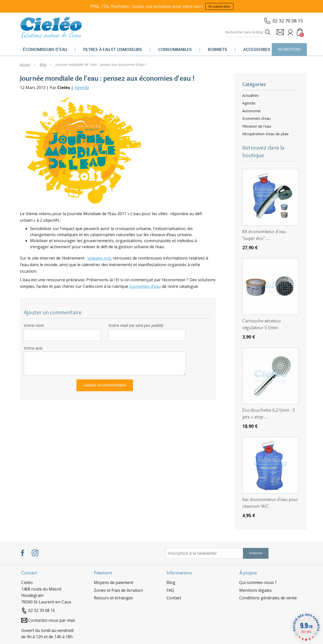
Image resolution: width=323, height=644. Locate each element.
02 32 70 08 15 (288, 21)
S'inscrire (256, 553)
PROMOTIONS (289, 49)
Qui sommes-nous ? (258, 582)
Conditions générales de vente (268, 598)
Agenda (82, 88)
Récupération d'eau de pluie (265, 134)
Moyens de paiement (114, 582)
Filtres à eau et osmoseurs (113, 49)
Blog (171, 582)
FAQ (170, 590)
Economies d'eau (145, 286)
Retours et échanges (113, 598)
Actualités (250, 96)
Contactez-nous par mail (51, 620)
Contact (174, 598)
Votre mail (136, 325)
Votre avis (33, 348)
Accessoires (257, 49)
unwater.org (99, 258)
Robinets (218, 49)
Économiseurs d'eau (45, 49)
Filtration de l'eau (257, 126)
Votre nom (34, 325)
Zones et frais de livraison (118, 590)
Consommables (175, 49)
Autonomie (251, 111)
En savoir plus (219, 6)
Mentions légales (255, 590)
